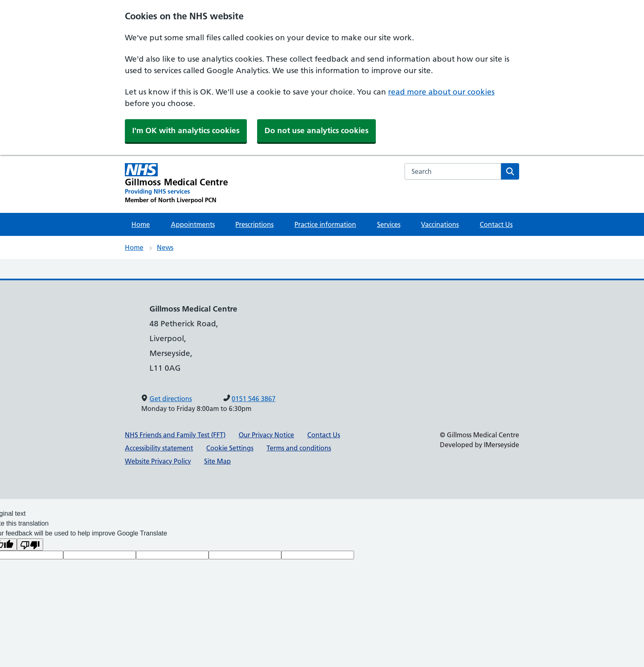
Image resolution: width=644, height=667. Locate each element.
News (165, 247)
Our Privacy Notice (266, 435)
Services (389, 224)
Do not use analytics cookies (316, 130)
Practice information (325, 224)
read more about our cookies (441, 92)
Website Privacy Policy (158, 461)
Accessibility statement (159, 448)
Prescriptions (254, 224)
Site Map (217, 461)
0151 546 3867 (254, 399)
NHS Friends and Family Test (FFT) (175, 435)
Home (141, 224)
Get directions (171, 399)
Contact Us (496, 224)
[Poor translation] (30, 545)
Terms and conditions (299, 448)
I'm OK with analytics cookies (186, 130)
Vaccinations (440, 224)
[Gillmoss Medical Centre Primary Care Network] (177, 184)
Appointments (193, 224)
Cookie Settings (230, 448)
